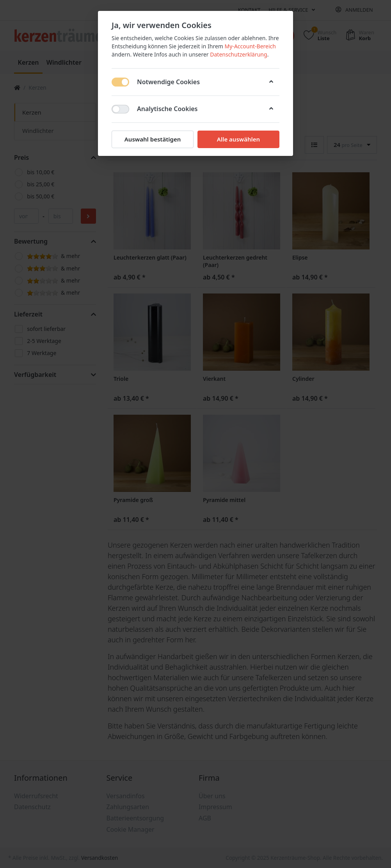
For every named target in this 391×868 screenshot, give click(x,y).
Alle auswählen (238, 139)
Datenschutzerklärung (238, 54)
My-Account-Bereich (250, 46)
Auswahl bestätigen (153, 139)
